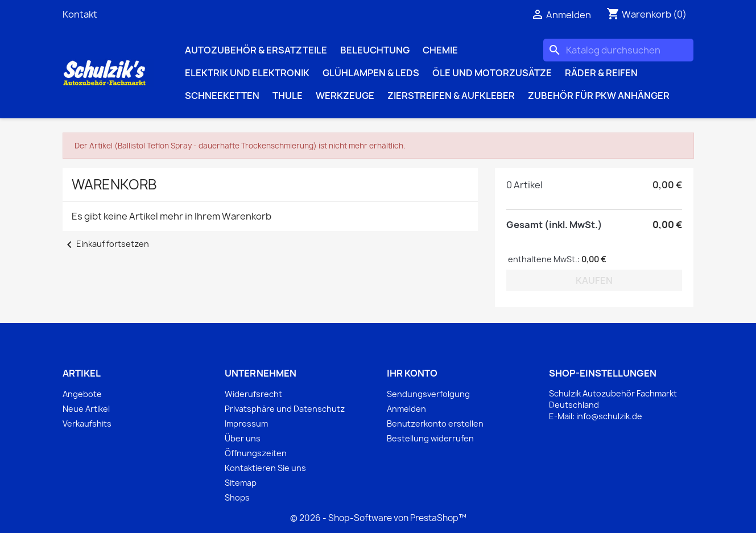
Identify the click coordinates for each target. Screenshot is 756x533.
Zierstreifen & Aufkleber (451, 96)
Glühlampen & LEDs (371, 73)
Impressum (246, 423)
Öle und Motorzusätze (492, 73)
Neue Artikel (86, 409)
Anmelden (406, 409)
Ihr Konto (412, 373)
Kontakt (80, 14)
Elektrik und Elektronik (247, 73)
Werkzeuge (345, 96)
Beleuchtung (375, 50)
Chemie (440, 50)
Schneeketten (222, 96)
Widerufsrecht (253, 394)
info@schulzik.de (609, 416)
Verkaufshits (87, 423)
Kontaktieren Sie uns (265, 468)
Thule (288, 96)
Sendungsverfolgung (428, 394)
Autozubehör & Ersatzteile (256, 50)
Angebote (82, 394)
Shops (237, 497)
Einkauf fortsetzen (106, 244)
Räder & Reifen (601, 73)
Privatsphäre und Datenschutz (285, 409)
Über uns (243, 438)
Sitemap (241, 483)
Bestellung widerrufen (430, 438)
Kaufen (594, 280)
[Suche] (618, 50)
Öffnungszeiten (256, 453)
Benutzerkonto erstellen (435, 423)
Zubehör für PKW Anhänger (599, 96)
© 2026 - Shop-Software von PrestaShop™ (378, 518)
